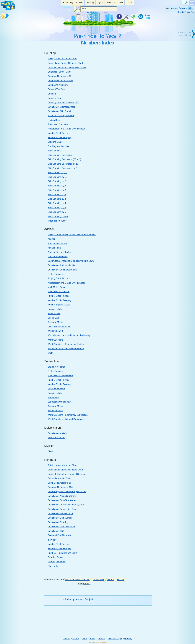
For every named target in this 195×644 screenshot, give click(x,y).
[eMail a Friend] (141, 17)
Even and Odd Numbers (59, 535)
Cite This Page (115, 639)
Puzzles (129, 3)
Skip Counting (54, 151)
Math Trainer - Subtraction (60, 375)
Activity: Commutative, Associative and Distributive (72, 235)
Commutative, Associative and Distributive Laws (71, 261)
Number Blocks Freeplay (60, 138)
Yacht (50, 353)
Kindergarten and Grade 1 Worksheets (66, 129)
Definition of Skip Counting (60, 111)
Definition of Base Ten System (62, 500)
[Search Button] (77, 9)
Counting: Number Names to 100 (64, 102)
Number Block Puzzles (59, 133)
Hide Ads (180, 12)
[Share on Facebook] (119, 17)
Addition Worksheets (58, 257)
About (92, 639)
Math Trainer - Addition (59, 292)
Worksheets (99, 580)
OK (191, 8)
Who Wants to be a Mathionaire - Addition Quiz (70, 335)
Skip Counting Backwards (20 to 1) (64, 159)
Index (84, 639)
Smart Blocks (54, 314)
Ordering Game (55, 142)
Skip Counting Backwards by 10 (63, 164)
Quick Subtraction (56, 389)
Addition (52, 239)
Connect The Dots (56, 89)
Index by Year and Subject (79, 599)
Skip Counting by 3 (57, 190)
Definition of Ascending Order (62, 496)
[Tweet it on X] (126, 17)
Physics (100, 3)
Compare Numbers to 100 (60, 81)
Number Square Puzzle (59, 305)
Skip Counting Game (58, 216)
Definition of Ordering (58, 522)
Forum (86, 584)
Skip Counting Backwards (60, 155)
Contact (101, 639)
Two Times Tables (56, 438)
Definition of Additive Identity (61, 265)
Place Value (53, 566)
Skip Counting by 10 (57, 173)
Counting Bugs (55, 98)
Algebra (73, 3)
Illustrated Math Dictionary (78, 580)
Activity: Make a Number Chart (62, 59)
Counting (52, 94)
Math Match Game (57, 287)
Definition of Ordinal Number (61, 107)
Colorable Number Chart (59, 72)
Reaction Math (55, 309)
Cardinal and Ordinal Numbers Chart (65, 63)
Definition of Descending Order (62, 509)
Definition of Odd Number (60, 518)
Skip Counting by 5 (57, 208)
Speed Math (53, 318)
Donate (66, 639)
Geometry (90, 3)
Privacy (128, 639)
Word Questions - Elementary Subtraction (68, 415)
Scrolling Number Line (58, 146)
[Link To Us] (148, 17)
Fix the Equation (56, 274)
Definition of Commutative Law (62, 270)
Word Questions (55, 340)
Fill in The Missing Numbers (61, 116)
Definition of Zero (56, 531)
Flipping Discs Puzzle (58, 278)
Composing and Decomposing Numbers (67, 492)
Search (76, 639)
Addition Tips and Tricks (59, 252)
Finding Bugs (54, 120)
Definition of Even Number (60, 514)
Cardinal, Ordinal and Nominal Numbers (67, 67)
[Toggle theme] (1, 15)
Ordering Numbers (57, 562)
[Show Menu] (192, 5)
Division (51, 451)
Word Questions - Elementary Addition (66, 344)
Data (81, 3)
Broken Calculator (56, 367)
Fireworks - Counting (58, 124)
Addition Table (54, 248)
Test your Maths (55, 322)
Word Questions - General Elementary (66, 349)
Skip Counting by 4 (57, 199)
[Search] (99, 9)
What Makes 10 (55, 331)
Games (120, 3)
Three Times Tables (57, 221)
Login (185, 2)
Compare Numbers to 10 (60, 76)
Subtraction (53, 397)
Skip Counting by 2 (57, 181)
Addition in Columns (57, 243)
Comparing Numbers (58, 85)
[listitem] (65, 3)
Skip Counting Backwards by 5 (62, 168)
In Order (52, 540)
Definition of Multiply (57, 433)
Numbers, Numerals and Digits (62, 553)
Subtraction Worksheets (59, 402)
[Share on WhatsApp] (133, 17)
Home (65, 3)
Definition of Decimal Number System (66, 505)
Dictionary (110, 3)
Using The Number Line (59, 327)
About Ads (190, 12)
